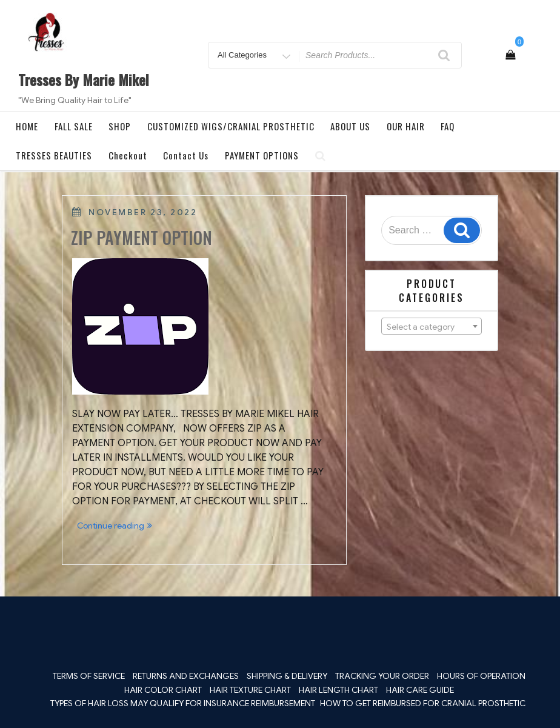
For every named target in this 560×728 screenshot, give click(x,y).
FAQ (448, 126)
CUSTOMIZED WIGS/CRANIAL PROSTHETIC (231, 126)
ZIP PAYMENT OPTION (142, 237)
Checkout (128, 155)
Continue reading (117, 526)
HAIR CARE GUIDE (420, 690)
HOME (27, 126)
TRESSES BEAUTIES (54, 155)
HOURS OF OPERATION (481, 676)
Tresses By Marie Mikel (84, 79)
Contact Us (186, 155)
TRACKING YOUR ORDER (382, 676)
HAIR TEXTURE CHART (250, 690)
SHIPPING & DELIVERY (287, 676)
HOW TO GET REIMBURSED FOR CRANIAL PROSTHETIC (423, 703)
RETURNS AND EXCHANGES (186, 676)
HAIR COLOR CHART (163, 690)
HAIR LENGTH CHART (338, 690)
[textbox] (432, 327)
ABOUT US (350, 126)
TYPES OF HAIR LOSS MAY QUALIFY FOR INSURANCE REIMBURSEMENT (183, 703)
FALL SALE (74, 126)
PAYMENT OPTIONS (262, 155)
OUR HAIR (406, 126)
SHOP (120, 126)
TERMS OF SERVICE (89, 676)
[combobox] (432, 326)
